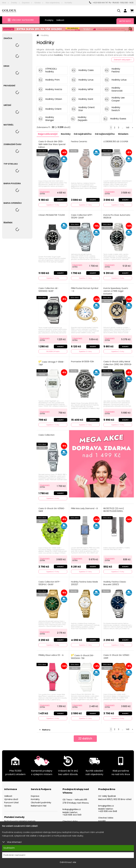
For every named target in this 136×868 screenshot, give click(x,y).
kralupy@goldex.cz (72, 807)
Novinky (67, 134)
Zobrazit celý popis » (123, 60)
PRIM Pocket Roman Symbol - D (85, 289)
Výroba (37, 3)
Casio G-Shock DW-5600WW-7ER (83, 654)
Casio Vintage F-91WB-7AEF (52, 362)
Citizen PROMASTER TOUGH (52, 215)
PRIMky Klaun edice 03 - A (51, 653)
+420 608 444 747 (99, 3)
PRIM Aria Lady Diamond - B (84, 507)
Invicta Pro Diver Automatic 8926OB (117, 216)
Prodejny (49, 20)
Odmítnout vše (68, 862)
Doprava (26, 3)
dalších (85, 736)
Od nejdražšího (84, 134)
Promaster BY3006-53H (83, 361)
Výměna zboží (11, 797)
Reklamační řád (39, 803)
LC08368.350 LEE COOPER (116, 141)
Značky (14, 3)
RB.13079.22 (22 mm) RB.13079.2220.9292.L (114, 508)
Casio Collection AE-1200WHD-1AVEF (49, 289)
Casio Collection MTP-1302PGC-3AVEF (50, 581)
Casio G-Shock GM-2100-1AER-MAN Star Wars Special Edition (52, 144)
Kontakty (68, 3)
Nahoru (45, 727)
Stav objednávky (53, 3)
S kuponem (45, 191)
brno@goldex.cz (106, 803)
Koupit (60, 199)
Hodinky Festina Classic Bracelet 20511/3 (115, 581)
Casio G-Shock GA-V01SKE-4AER (117, 654)
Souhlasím (9, 848)
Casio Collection (47, 434)
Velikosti (60, 20)
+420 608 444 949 (72, 812)
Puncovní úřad (11, 800)
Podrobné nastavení (14, 855)
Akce (4, 3)
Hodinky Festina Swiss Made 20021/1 (85, 581)
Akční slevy (125, 21)
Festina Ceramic (79, 141)
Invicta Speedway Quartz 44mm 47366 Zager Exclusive (116, 290)
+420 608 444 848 (108, 809)
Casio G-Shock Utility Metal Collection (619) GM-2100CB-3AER (117, 363)
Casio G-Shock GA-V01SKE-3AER (52, 508)
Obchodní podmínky (41, 800)
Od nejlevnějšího (107, 134)
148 (128, 128)
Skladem (126, 134)
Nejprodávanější (48, 134)
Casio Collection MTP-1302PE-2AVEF (82, 216)
